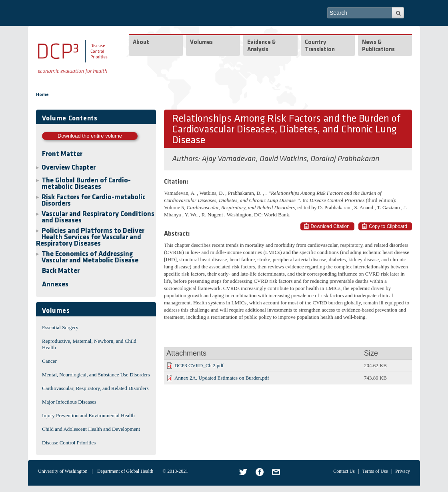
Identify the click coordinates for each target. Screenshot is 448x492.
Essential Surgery (60, 327)
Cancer (49, 361)
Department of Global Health (125, 471)
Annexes (55, 285)
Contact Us (344, 471)
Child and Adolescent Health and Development (91, 429)
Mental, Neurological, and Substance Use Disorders (96, 375)
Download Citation (330, 226)
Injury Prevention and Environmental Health (88, 415)
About (141, 43)
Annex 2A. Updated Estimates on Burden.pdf (222, 378)
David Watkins (283, 159)
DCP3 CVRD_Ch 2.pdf (199, 365)
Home (42, 95)
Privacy (403, 471)
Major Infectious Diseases (69, 402)
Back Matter (61, 271)
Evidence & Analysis (262, 46)
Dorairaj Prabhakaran (345, 159)
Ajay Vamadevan (229, 159)
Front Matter (62, 154)
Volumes (201, 43)
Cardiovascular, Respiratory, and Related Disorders (95, 388)
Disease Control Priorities (69, 443)
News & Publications (378, 46)
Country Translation (320, 46)
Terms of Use (375, 471)
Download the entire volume (90, 136)
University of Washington (63, 471)
